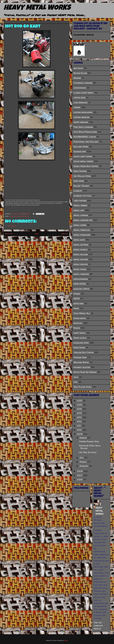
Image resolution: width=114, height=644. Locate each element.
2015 (80, 413)
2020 (80, 405)
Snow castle (80, 338)
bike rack (78, 68)
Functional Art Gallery (86, 142)
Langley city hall (83, 196)
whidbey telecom (82, 367)
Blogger (66, 640)
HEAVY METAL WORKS (37, 8)
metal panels (80, 249)
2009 (80, 434)
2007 (80, 475)
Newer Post (9, 234)
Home (37, 234)
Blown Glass (80, 73)
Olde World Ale (82, 313)
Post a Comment (12, 226)
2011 (79, 426)
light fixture (80, 201)
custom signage (82, 117)
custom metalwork (83, 112)
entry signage (81, 122)
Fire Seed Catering (83, 127)
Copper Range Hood (89, 441)
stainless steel (81, 343)
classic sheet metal (84, 93)
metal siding (80, 269)
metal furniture (82, 235)
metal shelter (81, 259)
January (84, 466)
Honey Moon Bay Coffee (86, 166)
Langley (78, 191)
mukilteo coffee (81, 289)
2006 (80, 480)
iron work (79, 181)
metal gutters (81, 245)
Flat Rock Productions (85, 132)
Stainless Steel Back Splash (90, 447)
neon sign (79, 303)
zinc (76, 382)
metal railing (81, 254)
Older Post (65, 234)
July (82, 458)
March (83, 462)
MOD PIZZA (80, 284)
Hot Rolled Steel (82, 176)
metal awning (81, 215)
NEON (77, 299)
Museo (77, 294)
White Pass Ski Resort (85, 372)
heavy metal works (14, 216)
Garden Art (80, 152)
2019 (80, 409)
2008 (80, 471)
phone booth (80, 318)
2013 (80, 417)
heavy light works (83, 156)
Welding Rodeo (81, 362)
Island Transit (81, 186)
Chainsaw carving (83, 83)
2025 (80, 401)
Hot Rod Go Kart (23, 27)
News (76, 308)
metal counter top (83, 220)
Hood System (80, 171)
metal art (22, 216)
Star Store (79, 348)
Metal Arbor (80, 205)
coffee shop (80, 98)
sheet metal (80, 333)
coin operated (81, 102)
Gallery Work (81, 147)
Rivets (77, 328)
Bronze (77, 78)
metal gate (79, 240)
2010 (80, 430)
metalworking (81, 279)
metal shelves (81, 264)
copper (77, 107)
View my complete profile (98, 626)
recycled (27, 216)
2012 (80, 422)
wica (76, 377)
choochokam (80, 88)
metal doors (80, 225)
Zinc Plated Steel (83, 387)
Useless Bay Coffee (84, 352)
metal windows (81, 274)
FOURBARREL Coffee (85, 137)
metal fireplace (82, 230)
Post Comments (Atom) (40, 238)
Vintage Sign (80, 357)
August (83, 438)
